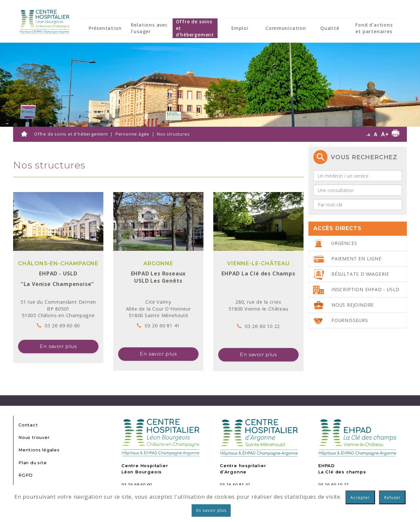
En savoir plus (58, 346)
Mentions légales (39, 450)
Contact (28, 425)
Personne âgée (132, 134)
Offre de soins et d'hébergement (195, 28)
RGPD (26, 475)
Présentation (105, 28)
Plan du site (33, 463)
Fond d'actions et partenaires (374, 28)
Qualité (330, 28)
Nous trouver (34, 437)
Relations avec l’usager (149, 28)
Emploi (240, 28)
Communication (286, 28)
